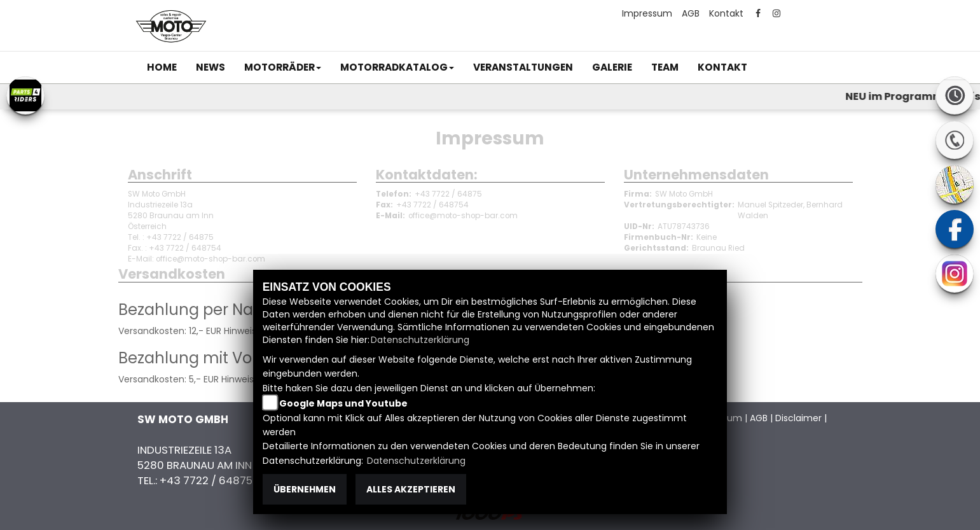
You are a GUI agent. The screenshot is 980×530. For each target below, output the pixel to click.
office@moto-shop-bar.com (463, 216)
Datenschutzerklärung (420, 340)
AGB (691, 13)
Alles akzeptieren (411, 489)
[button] (283, 67)
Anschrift (160, 175)
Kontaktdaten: (427, 175)
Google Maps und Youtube (343, 403)
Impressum (647, 13)
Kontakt (726, 13)
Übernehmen (305, 489)
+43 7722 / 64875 (448, 194)
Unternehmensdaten (696, 175)
